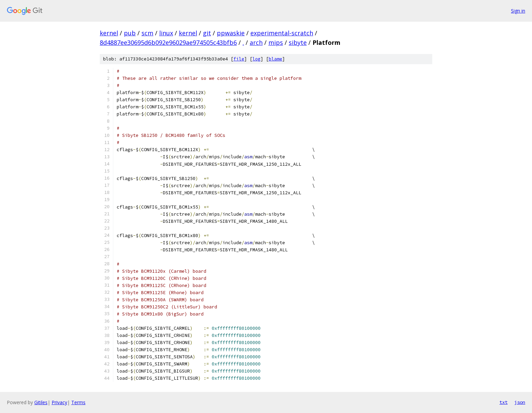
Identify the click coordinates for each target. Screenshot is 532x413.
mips (276, 42)
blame (275, 59)
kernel (109, 33)
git (207, 33)
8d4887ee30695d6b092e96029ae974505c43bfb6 (168, 42)
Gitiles (41, 402)
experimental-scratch (282, 33)
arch (256, 42)
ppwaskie (231, 33)
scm (147, 33)
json (520, 402)
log (256, 59)
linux (166, 33)
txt (503, 402)
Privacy (59, 402)
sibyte (298, 42)
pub (130, 33)
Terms (78, 402)
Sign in (518, 11)
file (239, 59)
